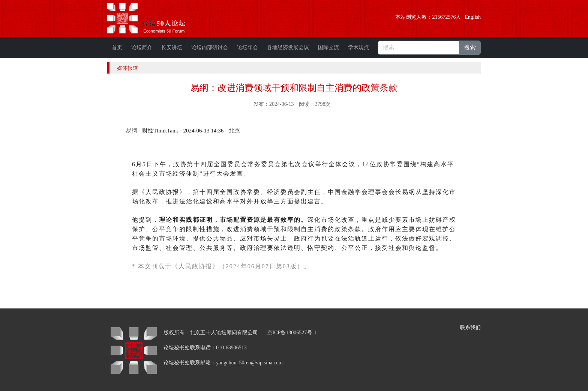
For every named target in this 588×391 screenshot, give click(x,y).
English (473, 17)
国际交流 (328, 47)
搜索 (470, 47)
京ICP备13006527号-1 (292, 333)
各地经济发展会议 (288, 47)
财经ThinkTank (160, 131)
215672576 (444, 17)
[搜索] (418, 48)
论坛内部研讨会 (210, 47)
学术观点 (358, 47)
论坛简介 (142, 47)
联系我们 (470, 327)
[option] (234, 131)
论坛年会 (247, 47)
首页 (117, 47)
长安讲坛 (172, 47)
